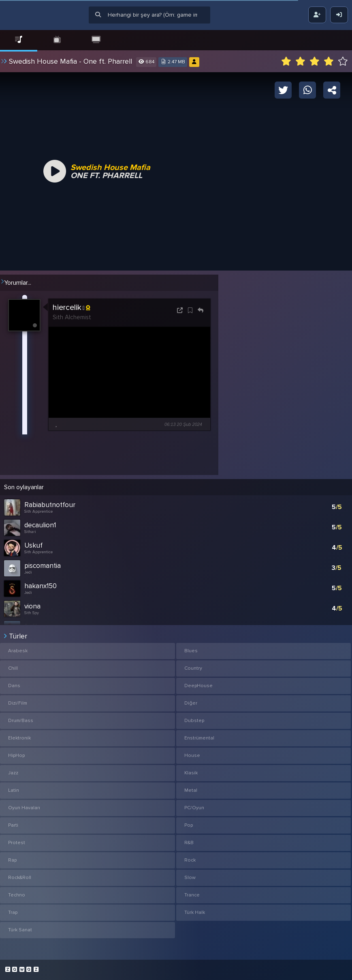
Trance (192, 895)
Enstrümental (199, 738)
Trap (13, 912)
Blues (191, 651)
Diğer (191, 703)
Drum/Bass (21, 721)
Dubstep (194, 721)
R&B (189, 843)
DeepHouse (198, 686)
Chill (13, 668)
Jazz (13, 773)
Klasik (191, 773)
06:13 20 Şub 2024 (183, 424)
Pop (189, 825)
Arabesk (18, 651)
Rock (190, 860)
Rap (12, 860)
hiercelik (71, 308)
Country (193, 668)
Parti (13, 825)
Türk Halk (195, 912)
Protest (17, 843)
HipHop (16, 755)
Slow (190, 878)
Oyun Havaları (24, 808)
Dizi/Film (18, 703)
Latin (14, 790)
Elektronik (19, 738)
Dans (14, 686)
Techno (17, 895)
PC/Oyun (194, 808)
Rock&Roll (20, 878)
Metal (191, 790)
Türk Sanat (20, 930)
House (192, 755)
